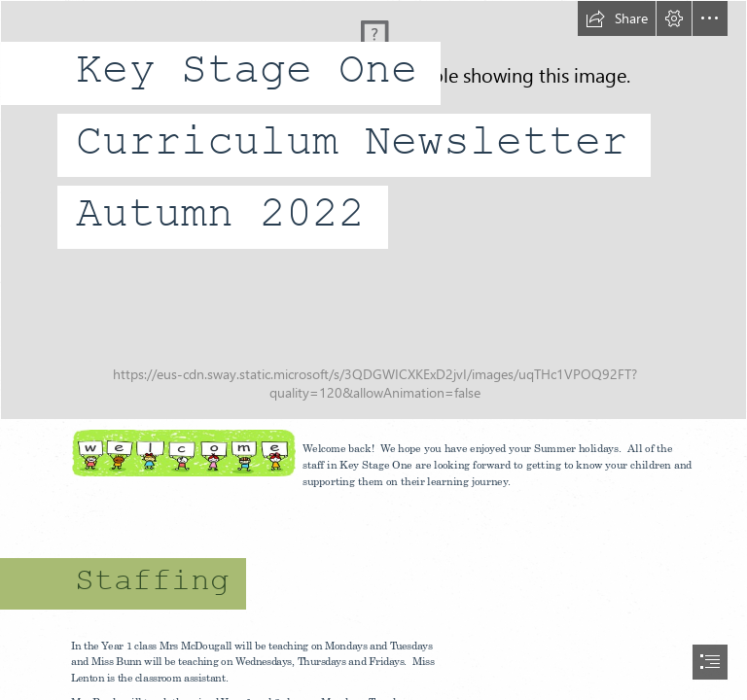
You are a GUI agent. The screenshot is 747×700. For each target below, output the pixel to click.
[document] (373, 350)
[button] (617, 18)
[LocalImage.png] (183, 452)
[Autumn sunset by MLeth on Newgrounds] (373, 210)
